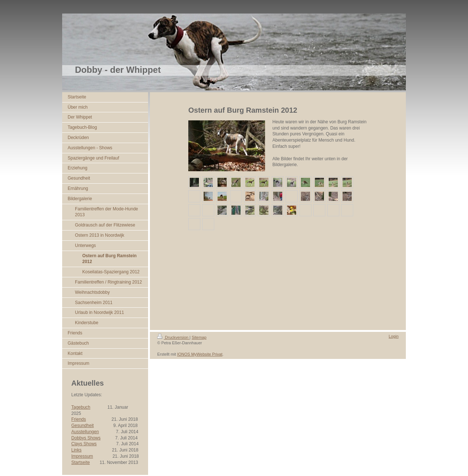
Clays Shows (84, 444)
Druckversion (173, 337)
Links (76, 450)
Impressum (82, 456)
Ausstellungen (85, 432)
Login (394, 336)
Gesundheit (82, 426)
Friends (79, 419)
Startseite (81, 462)
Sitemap (199, 337)
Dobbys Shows (86, 438)
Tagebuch (81, 407)
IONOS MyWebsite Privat (200, 354)
